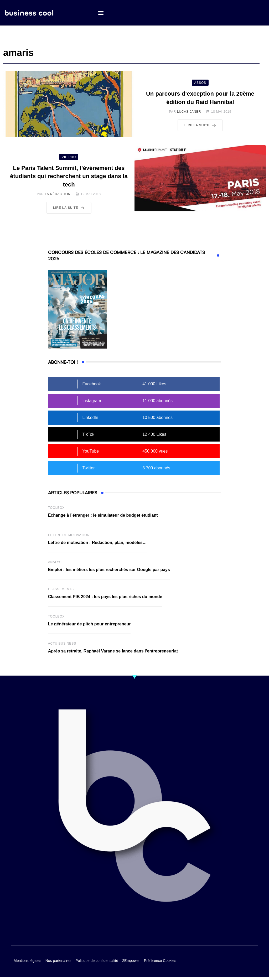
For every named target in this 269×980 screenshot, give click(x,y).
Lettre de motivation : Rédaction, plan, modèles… (97, 543)
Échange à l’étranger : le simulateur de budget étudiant (103, 515)
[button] (101, 13)
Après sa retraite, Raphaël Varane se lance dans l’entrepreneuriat (113, 651)
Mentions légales (27, 961)
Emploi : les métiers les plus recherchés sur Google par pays (109, 570)
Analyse (56, 562)
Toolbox (56, 508)
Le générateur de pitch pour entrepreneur (89, 624)
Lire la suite (201, 125)
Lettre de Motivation (69, 535)
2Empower (131, 961)
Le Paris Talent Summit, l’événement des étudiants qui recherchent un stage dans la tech (69, 176)
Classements (61, 589)
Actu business (62, 644)
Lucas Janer (189, 112)
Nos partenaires (58, 961)
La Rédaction (58, 194)
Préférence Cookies (160, 961)
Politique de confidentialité (97, 961)
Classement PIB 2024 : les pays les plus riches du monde (105, 597)
